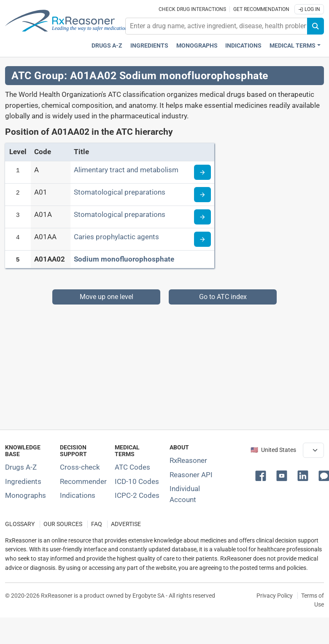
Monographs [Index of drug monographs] (26, 495)
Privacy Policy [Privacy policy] (275, 596)
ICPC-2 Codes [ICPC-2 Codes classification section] (137, 495)
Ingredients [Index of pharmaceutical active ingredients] (23, 481)
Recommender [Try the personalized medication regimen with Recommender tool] (83, 481)
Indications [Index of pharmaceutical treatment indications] (78, 495)
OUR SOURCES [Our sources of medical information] (63, 524)
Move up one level (107, 297)
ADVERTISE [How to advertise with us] (126, 524)
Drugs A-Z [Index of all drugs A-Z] (21, 467)
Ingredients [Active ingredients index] (149, 46)
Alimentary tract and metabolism (126, 170)
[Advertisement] (162, 363)
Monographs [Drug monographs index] (197, 46)
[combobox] (216, 26)
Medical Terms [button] (293, 46)
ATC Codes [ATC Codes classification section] (132, 467)
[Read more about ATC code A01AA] (202, 239)
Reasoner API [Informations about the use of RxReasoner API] (191, 475)
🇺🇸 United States (273, 450)
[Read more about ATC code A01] (202, 195)
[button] (262, 475)
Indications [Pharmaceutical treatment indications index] (243, 46)
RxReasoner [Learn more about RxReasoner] (188, 460)
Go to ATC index (223, 297)
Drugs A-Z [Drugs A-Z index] (107, 46)
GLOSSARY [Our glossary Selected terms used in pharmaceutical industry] (20, 524)
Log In (309, 9)
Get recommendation (261, 9)
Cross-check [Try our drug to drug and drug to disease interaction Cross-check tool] (80, 467)
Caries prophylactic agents (116, 237)
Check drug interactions (192, 9)
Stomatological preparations (120, 192)
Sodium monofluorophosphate (124, 259)
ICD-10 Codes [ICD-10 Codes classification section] (137, 481)
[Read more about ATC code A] (202, 172)
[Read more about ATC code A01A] (202, 217)
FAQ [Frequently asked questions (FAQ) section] (97, 524)
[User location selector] (313, 450)
